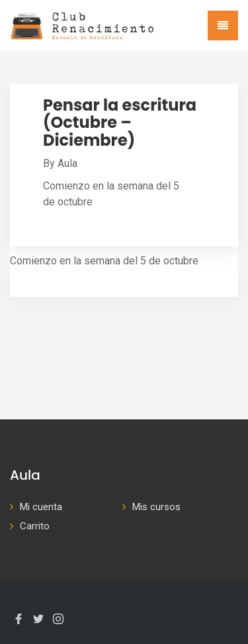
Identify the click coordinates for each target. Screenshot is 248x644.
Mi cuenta (41, 507)
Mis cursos (156, 507)
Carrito (35, 526)
